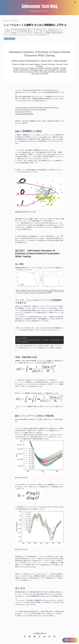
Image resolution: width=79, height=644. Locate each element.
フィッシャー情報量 (45, 361)
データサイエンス (9, 39)
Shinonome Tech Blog (39, 6)
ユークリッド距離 (28, 219)
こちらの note (42, 137)
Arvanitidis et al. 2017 (21, 212)
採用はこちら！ (70, 640)
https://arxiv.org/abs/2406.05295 (24, 114)
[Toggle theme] (75, 2)
